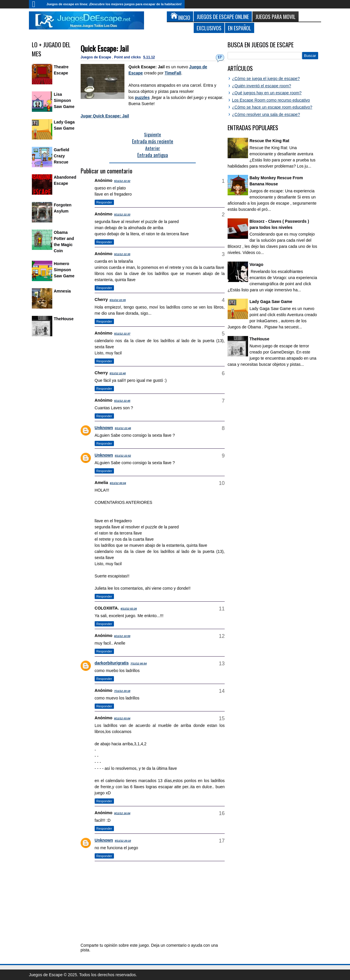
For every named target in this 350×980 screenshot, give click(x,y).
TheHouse (64, 319)
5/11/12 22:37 (122, 334)
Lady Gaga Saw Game (271, 302)
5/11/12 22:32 (122, 181)
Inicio (36, 4)
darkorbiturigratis (112, 663)
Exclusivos (209, 28)
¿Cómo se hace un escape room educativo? (272, 107)
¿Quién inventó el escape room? (261, 86)
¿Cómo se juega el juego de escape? (266, 79)
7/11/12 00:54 (139, 664)
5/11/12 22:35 (122, 254)
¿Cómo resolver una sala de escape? (266, 114)
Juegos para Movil (276, 16)
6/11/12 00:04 (118, 483)
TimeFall (173, 73)
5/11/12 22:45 (122, 401)
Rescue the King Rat (269, 141)
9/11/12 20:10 (123, 841)
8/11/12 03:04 (122, 718)
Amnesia (62, 291)
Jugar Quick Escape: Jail (105, 116)
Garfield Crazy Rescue (61, 156)
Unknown (104, 428)
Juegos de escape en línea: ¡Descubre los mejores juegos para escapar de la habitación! (114, 4)
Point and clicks (128, 57)
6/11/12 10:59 (122, 636)
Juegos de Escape (96, 57)
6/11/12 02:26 (129, 609)
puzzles (142, 98)
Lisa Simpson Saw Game (64, 100)
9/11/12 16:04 (122, 813)
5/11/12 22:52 (123, 456)
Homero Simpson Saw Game (64, 270)
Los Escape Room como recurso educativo (271, 100)
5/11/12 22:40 (118, 373)
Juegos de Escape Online (223, 16)
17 (220, 57)
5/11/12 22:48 (123, 428)
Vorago (256, 264)
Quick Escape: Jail (105, 48)
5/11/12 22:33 (122, 215)
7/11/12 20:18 (122, 691)
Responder (104, 202)
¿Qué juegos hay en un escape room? (267, 93)
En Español (240, 28)
